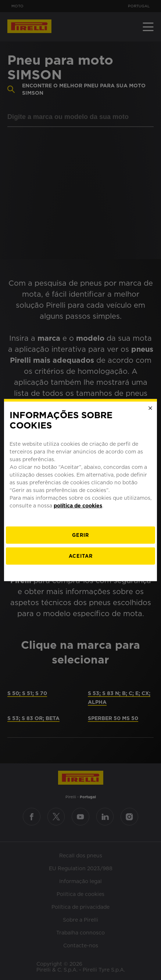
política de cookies (78, 506)
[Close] (150, 408)
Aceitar (81, 556)
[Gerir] (80, 535)
